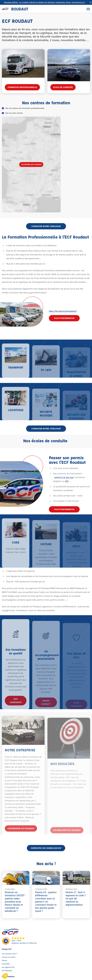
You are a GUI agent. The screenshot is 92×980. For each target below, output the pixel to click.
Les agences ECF (8, 967)
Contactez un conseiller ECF (46, 848)
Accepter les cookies (31, 164)
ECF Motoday (7, 970)
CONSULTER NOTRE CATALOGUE (46, 226)
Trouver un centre (9, 957)
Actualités (6, 964)
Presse (4, 960)
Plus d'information (64, 318)
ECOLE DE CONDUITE (63, 87)
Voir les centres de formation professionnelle (25, 108)
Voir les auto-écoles (14, 113)
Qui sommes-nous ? (9, 954)
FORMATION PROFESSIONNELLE (22, 87)
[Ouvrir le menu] (88, 9)
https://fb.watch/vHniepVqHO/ (63, 311)
